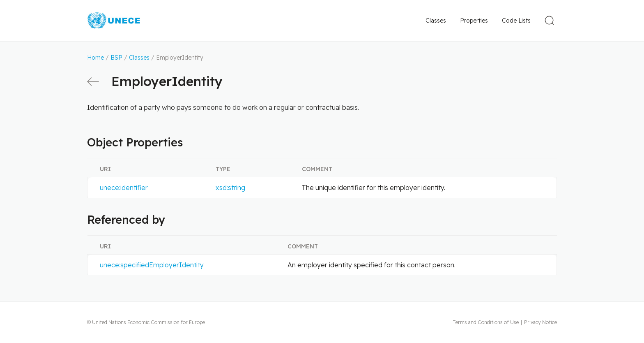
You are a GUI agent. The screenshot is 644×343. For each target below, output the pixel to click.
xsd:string (230, 188)
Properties (474, 21)
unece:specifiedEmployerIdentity (152, 265)
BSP (116, 58)
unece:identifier (124, 188)
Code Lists (516, 21)
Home (95, 58)
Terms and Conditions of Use (486, 322)
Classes (436, 21)
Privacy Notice (540, 322)
